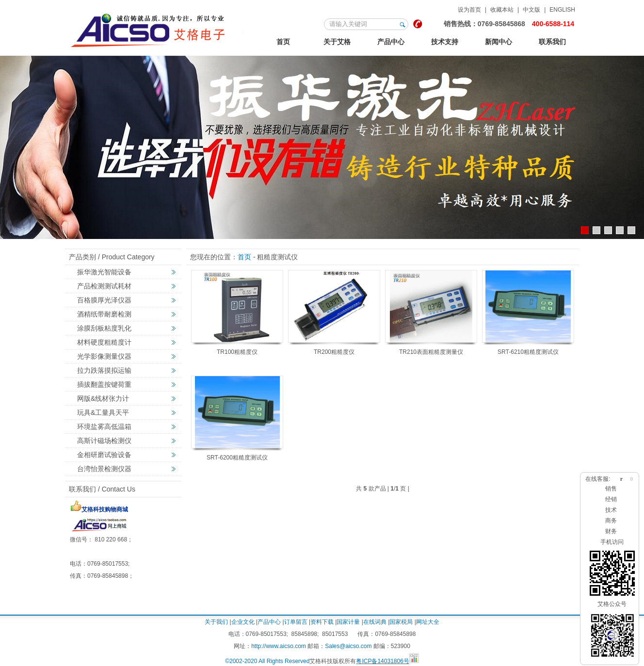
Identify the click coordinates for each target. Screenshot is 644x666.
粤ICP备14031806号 (382, 661)
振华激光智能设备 (104, 272)
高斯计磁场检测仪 (104, 441)
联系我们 (552, 42)
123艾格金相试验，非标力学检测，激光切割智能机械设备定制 (157, 29)
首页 (283, 42)
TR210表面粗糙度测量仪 (431, 352)
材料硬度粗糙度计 (104, 342)
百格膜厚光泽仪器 (104, 300)
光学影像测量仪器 (104, 356)
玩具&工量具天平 (103, 412)
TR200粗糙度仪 (334, 352)
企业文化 (243, 622)
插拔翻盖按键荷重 (104, 384)
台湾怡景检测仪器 (104, 469)
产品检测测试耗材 (104, 286)
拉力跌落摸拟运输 (104, 370)
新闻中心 (499, 42)
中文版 (531, 10)
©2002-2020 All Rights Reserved (267, 661)
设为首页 (469, 10)
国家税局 (401, 622)
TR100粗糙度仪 (237, 352)
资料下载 (322, 622)
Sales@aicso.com (348, 646)
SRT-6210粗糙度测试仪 (528, 352)
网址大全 (428, 622)
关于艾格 (337, 42)
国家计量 (348, 622)
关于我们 (216, 622)
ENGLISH (562, 10)
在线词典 (375, 622)
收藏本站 (502, 10)
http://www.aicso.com (279, 646)
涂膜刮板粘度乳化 (104, 328)
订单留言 (296, 622)
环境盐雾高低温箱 (104, 427)
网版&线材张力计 (103, 398)
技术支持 (445, 42)
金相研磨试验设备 (104, 455)
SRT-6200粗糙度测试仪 (237, 458)
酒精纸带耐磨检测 (104, 314)
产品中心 (391, 42)
